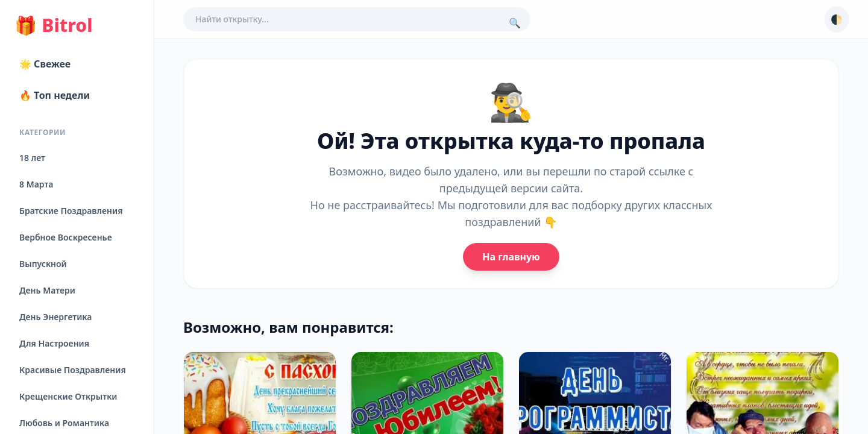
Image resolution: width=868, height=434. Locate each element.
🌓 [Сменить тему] (837, 19)
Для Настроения (54, 343)
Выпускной (43, 264)
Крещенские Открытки (68, 396)
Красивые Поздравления (73, 370)
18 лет (32, 158)
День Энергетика (55, 317)
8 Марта (36, 184)
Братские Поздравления (71, 211)
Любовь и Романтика (64, 423)
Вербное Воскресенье (66, 237)
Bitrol (53, 25)
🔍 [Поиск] (515, 23)
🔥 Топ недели (55, 95)
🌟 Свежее (45, 64)
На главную (511, 257)
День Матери (47, 290)
